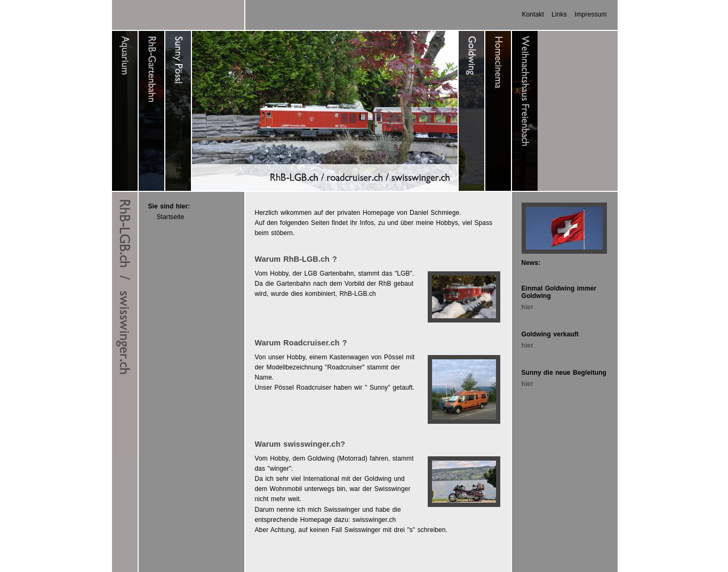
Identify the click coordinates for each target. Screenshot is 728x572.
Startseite (171, 217)
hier (527, 307)
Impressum (590, 14)
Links (559, 14)
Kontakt (533, 14)
